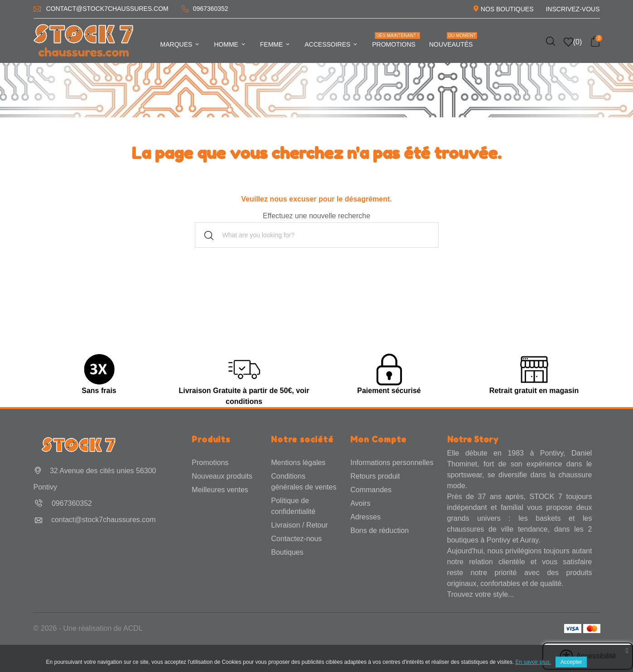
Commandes (371, 490)
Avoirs (360, 503)
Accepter (571, 662)
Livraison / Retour (299, 525)
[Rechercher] (317, 235)
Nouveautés (453, 40)
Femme (275, 44)
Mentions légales (298, 463)
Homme (230, 44)
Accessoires (331, 44)
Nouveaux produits (222, 476)
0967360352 (211, 9)
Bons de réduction (379, 530)
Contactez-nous (296, 539)
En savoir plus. (533, 662)
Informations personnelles (392, 463)
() (573, 42)
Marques (181, 44)
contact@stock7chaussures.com (107, 9)
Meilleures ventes (220, 490)
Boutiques (287, 552)
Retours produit (375, 476)
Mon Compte (378, 439)
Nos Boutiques (507, 9)
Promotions (396, 40)
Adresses (365, 517)
